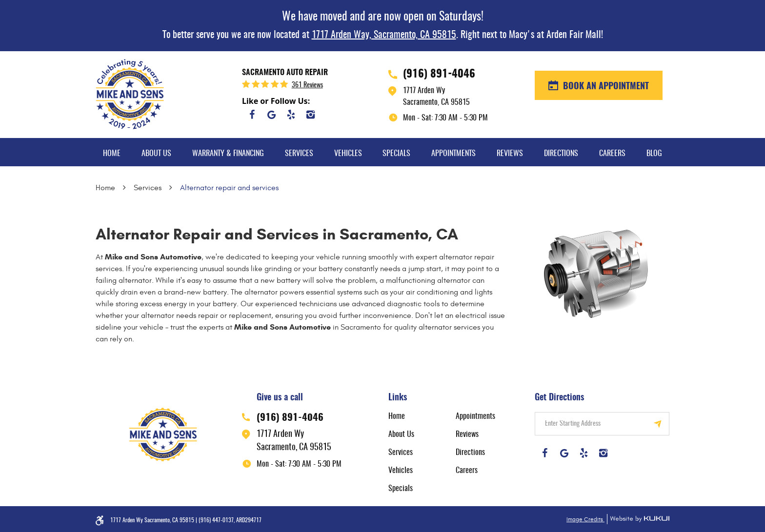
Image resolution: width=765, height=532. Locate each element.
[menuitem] (112, 152)
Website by (638, 519)
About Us (156, 154)
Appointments (453, 154)
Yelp (291, 115)
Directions (561, 154)
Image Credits (585, 519)
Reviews (510, 154)
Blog (654, 154)
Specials (396, 154)
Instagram (310, 115)
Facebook (252, 115)
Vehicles (348, 154)
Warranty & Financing (228, 154)
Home (112, 154)
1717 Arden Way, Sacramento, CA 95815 (384, 35)
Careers (612, 154)
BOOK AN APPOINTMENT (605, 87)
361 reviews (307, 85)
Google (271, 115)
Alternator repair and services (229, 188)
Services (299, 154)
